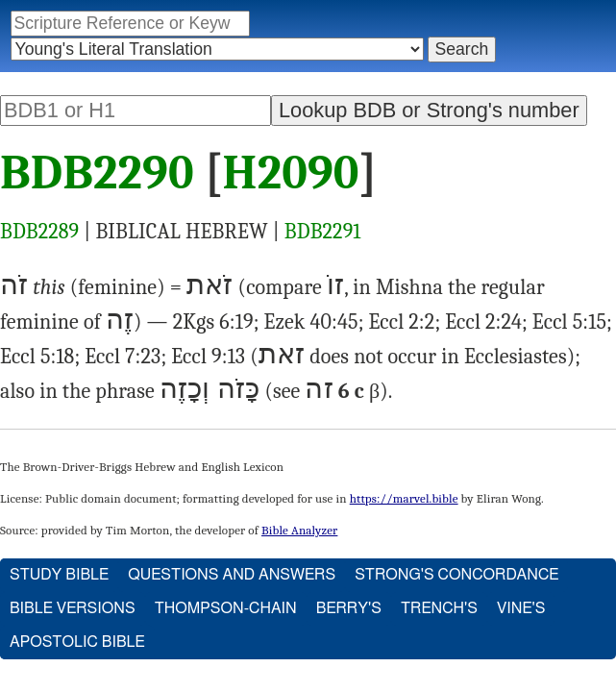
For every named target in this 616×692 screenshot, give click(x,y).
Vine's (521, 608)
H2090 (291, 173)
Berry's (349, 608)
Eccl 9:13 (208, 357)
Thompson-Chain (226, 608)
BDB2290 (97, 173)
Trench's (439, 608)
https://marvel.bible (404, 498)
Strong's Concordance (456, 575)
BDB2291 (323, 232)
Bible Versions (73, 608)
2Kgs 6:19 (213, 322)
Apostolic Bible (77, 642)
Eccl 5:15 (569, 322)
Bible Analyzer (299, 530)
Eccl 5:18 (37, 357)
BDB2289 (39, 232)
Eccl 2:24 (483, 322)
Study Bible (59, 575)
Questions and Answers (232, 575)
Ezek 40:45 (310, 322)
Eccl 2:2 (401, 322)
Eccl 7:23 (123, 357)
